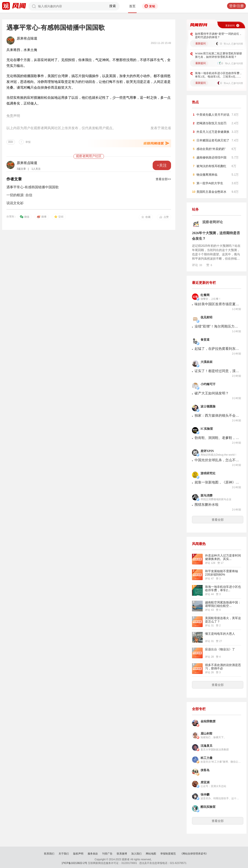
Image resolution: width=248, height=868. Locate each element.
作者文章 (14, 179)
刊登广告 (107, 854)
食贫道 (205, 340)
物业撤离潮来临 (207, 175)
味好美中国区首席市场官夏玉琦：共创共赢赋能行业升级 (217, 304)
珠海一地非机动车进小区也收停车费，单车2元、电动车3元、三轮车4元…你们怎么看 (219, 75)
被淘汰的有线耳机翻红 (211, 166)
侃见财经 (207, 317)
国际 (11, 142)
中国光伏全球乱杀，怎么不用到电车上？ (217, 460)
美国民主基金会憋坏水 (211, 192)
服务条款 (93, 854)
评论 (197, 265)
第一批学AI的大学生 (210, 183)
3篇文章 (21, 169)
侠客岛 (205, 770)
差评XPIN (207, 451)
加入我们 (136, 854)
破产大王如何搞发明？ (212, 393)
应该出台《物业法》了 (220, 649)
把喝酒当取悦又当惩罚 (211, 123)
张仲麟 (205, 795)
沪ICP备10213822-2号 (74, 863)
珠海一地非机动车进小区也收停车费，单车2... (223, 588)
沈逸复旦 (207, 746)
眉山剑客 (207, 734)
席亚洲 (205, 782)
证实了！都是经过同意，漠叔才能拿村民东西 (217, 371)
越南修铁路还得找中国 (211, 157)
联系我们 (49, 854)
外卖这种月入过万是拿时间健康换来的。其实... (223, 557)
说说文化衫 (15, 203)
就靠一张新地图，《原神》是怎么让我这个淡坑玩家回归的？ (217, 482)
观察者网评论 (213, 222)
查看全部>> (163, 179)
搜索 (113, 6)
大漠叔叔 (207, 362)
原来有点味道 (27, 38)
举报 (28, 142)
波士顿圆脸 (208, 406)
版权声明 (78, 854)
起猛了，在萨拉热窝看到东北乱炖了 (217, 349)
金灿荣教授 (208, 721)
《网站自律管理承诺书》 (194, 854)
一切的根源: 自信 (19, 195)
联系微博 (122, 854)
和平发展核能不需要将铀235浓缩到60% (221, 573)
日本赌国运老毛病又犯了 (213, 140)
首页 (132, 6)
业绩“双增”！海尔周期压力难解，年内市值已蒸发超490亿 (217, 326)
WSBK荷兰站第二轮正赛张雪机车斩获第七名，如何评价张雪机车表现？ (218, 55)
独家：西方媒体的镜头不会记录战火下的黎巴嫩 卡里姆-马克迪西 (217, 415)
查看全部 (218, 520)
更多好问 (230, 25)
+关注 (162, 165)
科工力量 (207, 758)
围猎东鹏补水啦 (207, 505)
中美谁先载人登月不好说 (213, 115)
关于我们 (64, 854)
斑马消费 (207, 496)
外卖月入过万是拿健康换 (213, 132)
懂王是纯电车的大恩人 (220, 634)
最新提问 (201, 43)
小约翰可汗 (208, 384)
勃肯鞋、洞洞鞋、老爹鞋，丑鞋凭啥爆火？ (217, 438)
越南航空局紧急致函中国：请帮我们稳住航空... (223, 604)
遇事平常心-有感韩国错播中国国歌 (33, 187)
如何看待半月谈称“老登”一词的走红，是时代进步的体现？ (218, 35)
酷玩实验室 (208, 807)
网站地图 (151, 854)
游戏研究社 (208, 473)
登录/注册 (236, 6)
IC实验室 (207, 429)
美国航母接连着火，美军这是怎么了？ (223, 620)
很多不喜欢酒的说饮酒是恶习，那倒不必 (223, 667)
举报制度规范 (168, 854)
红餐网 (205, 295)
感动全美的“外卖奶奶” (211, 149)
